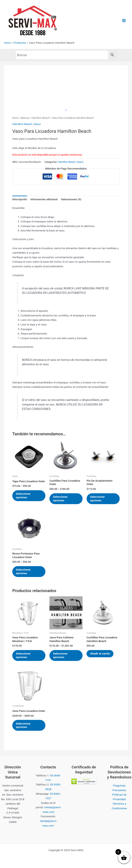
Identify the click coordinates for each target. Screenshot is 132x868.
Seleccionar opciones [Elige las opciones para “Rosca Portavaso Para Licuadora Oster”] (24, 572)
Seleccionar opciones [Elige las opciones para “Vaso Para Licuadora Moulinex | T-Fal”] (24, 656)
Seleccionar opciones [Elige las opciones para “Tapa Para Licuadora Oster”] (24, 496)
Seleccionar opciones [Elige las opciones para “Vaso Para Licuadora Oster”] (24, 726)
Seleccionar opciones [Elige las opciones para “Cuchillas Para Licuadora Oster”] (61, 499)
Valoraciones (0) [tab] (71, 199)
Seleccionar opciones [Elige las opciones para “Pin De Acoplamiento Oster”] (98, 499)
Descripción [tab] (20, 199)
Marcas (25, 118)
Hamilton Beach (40, 118)
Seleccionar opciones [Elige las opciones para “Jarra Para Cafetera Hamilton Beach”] (61, 656)
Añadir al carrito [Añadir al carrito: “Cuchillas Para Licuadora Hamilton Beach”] (101, 654)
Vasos (37, 124)
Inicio (15, 118)
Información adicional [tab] (44, 199)
